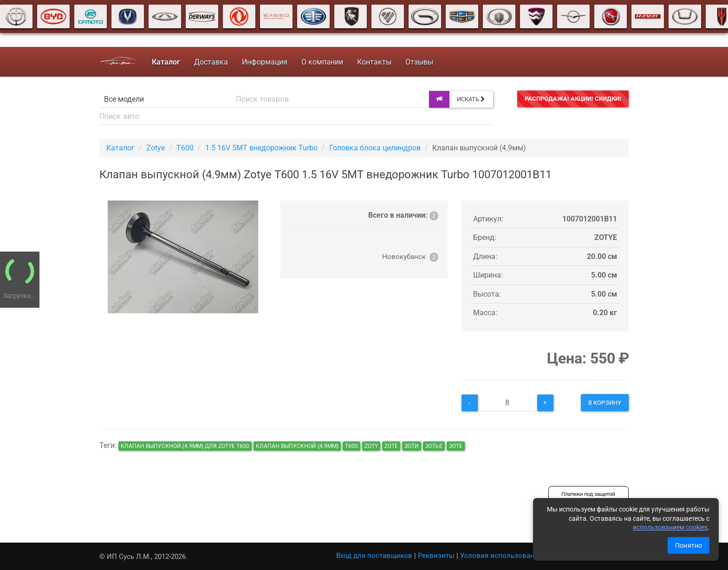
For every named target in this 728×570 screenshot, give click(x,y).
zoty (371, 446)
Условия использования (501, 556)
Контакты (373, 62)
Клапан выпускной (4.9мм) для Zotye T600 (185, 446)
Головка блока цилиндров (375, 148)
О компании (321, 62)
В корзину (605, 403)
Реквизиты (436, 556)
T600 (185, 148)
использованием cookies (670, 527)
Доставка (210, 62)
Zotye (156, 148)
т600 (351, 446)
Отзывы (418, 62)
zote (391, 446)
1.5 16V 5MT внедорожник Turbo (261, 148)
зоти (412, 446)
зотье (434, 446)
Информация (264, 62)
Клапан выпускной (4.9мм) (297, 446)
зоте (456, 446)
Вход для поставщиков (374, 556)
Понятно (689, 545)
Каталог (120, 148)
